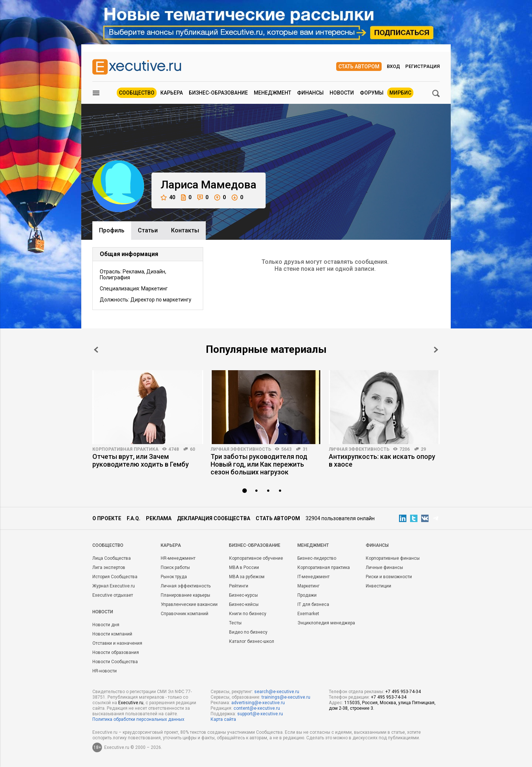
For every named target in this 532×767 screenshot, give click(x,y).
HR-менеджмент (178, 558)
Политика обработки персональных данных (138, 719)
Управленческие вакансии (189, 604)
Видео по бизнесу (248, 632)
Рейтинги (239, 586)
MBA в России (244, 567)
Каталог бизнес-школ (252, 641)
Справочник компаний (185, 614)
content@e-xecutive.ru (257, 708)
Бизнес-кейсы (244, 604)
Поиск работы (175, 567)
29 (423, 449)
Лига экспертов (109, 567)
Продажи (307, 595)
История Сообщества (115, 577)
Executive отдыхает (113, 595)
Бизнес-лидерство (317, 558)
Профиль (112, 230)
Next (436, 350)
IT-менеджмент (313, 577)
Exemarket (308, 614)
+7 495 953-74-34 (403, 692)
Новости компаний (112, 634)
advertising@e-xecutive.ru (258, 703)
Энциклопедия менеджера (326, 623)
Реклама (159, 518)
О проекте (107, 518)
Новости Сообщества (115, 662)
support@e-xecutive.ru (260, 714)
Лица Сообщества (112, 558)
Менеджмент (272, 93)
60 (192, 449)
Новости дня (106, 625)
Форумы (372, 93)
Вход (393, 66)
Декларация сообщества (214, 518)
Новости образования (116, 652)
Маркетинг (308, 586)
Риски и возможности (389, 577)
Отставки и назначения (117, 643)
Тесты (235, 623)
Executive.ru (131, 703)
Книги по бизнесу (248, 614)
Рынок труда (174, 577)
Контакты (185, 230)
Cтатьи (148, 230)
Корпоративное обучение (256, 558)
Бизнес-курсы (243, 595)
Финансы (310, 93)
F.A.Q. (134, 518)
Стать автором (359, 67)
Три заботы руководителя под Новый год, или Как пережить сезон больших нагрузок (259, 464)
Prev (96, 350)
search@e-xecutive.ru (277, 692)
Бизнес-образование (218, 93)
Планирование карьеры (185, 595)
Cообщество (108, 545)
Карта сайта (223, 719)
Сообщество (137, 93)
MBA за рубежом (247, 577)
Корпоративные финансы (393, 558)
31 (305, 449)
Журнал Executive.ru (114, 586)
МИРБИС (400, 93)
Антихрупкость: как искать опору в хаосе (382, 460)
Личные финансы (384, 567)
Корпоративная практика (125, 449)
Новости (342, 93)
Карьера (172, 93)
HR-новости (105, 671)
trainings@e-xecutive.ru (286, 697)
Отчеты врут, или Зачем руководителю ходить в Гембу (141, 460)
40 (168, 197)
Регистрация (422, 66)
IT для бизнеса (313, 604)
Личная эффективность (241, 449)
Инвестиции (378, 586)
